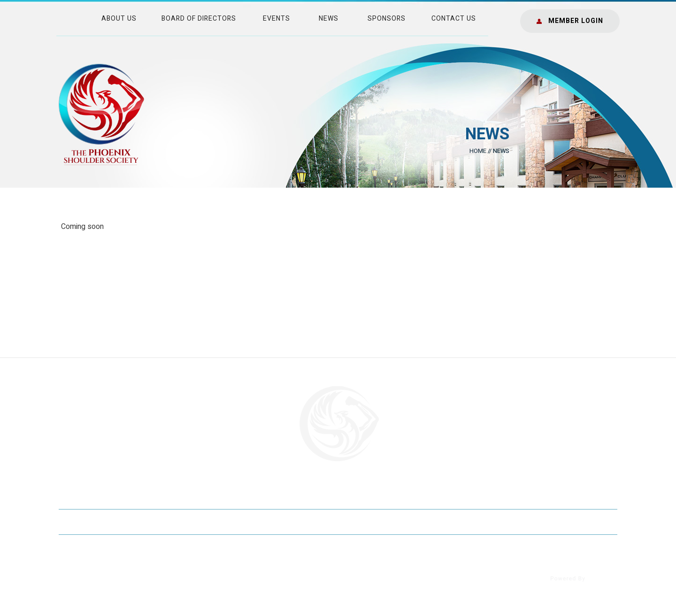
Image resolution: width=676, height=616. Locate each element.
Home (478, 151)
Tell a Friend (390, 522)
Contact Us (454, 19)
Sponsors (387, 19)
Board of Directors (199, 19)
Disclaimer (141, 522)
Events (277, 19)
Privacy (203, 522)
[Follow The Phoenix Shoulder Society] (72, 586)
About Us (119, 19)
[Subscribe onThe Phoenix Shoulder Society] (149, 586)
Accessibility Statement (557, 522)
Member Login (576, 21)
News (329, 19)
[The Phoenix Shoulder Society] (101, 114)
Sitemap (260, 522)
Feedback (319, 522)
